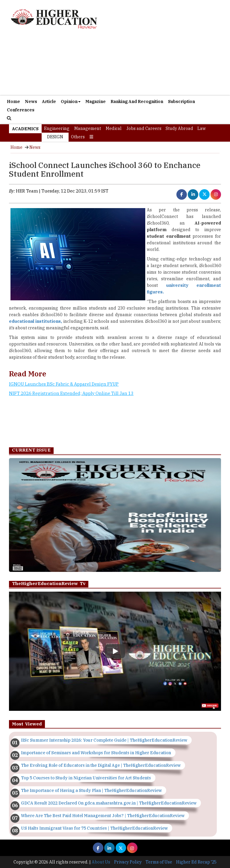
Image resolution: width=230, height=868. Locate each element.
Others (78, 137)
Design (55, 137)
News (31, 102)
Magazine (96, 102)
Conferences (21, 110)
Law (202, 128)
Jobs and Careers (144, 128)
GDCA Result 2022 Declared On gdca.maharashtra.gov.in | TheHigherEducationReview (109, 803)
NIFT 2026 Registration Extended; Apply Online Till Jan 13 (71, 393)
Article (49, 102)
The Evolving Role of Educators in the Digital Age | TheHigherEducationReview (101, 765)
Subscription (181, 102)
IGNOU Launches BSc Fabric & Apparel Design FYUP (64, 384)
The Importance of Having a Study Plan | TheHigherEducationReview (91, 790)
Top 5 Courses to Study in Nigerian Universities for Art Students (86, 778)
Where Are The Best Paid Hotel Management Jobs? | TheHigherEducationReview (103, 816)
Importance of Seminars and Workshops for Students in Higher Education (96, 753)
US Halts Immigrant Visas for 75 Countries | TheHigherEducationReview (94, 828)
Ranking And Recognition (137, 102)
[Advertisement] (115, 66)
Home (13, 102)
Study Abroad (179, 128)
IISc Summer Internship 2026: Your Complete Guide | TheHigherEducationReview (104, 740)
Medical (114, 128)
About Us (101, 862)
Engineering (57, 128)
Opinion (71, 102)
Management (88, 128)
